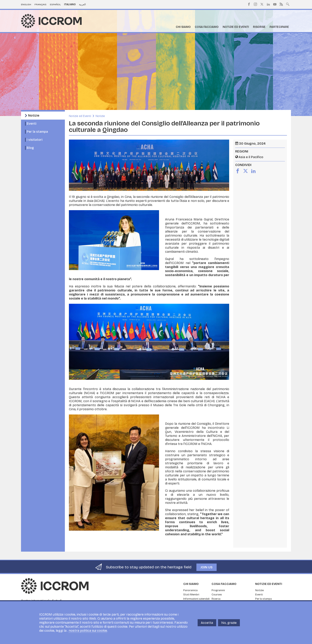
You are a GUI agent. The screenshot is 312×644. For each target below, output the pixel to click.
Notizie (34, 115)
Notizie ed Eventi (236, 27)
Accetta (207, 623)
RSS (281, 4)
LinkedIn (268, 4)
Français (41, 4)
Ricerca (216, 599)
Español (55, 4)
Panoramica (190, 590)
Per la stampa (37, 132)
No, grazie (229, 623)
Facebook (249, 4)
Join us (207, 567)
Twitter (262, 4)
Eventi (32, 124)
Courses (217, 595)
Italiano (70, 4)
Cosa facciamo (207, 27)
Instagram (255, 4)
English (26, 4)
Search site (288, 4)
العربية (82, 4)
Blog (30, 148)
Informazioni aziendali (196, 599)
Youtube (275, 4)
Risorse (259, 27)
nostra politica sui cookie (88, 631)
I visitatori (35, 140)
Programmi (218, 590)
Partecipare (279, 27)
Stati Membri (191, 595)
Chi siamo (183, 27)
